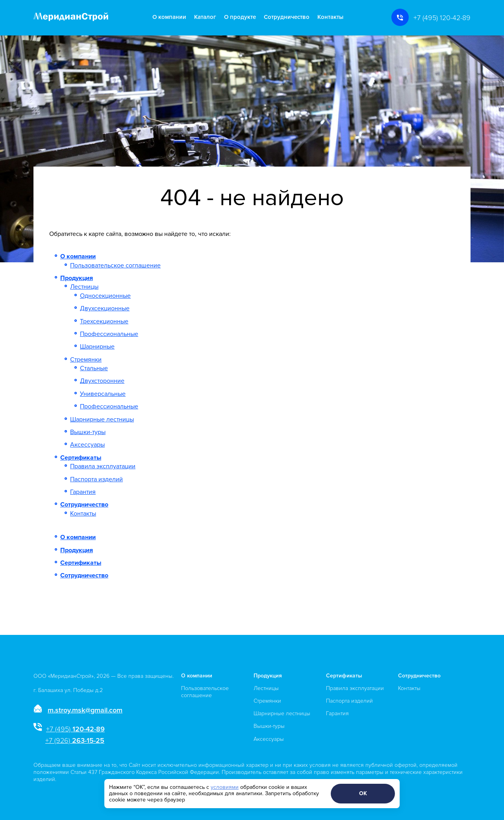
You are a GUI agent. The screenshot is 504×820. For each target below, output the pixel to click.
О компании (169, 17)
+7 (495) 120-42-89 (442, 18)
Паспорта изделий (96, 479)
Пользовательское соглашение (115, 265)
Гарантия (83, 492)
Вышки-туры (88, 432)
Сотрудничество (287, 17)
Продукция (77, 278)
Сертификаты (81, 458)
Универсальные (103, 394)
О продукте (240, 17)
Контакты (330, 17)
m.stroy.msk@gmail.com (85, 710)
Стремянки (86, 360)
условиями (225, 787)
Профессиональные (109, 334)
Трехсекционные (104, 321)
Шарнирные (97, 347)
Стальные (94, 368)
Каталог (205, 17)
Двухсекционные (105, 308)
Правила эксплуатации (103, 466)
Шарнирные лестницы (102, 419)
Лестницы (84, 287)
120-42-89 (75, 729)
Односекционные (105, 296)
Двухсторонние (102, 381)
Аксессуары (87, 445)
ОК (363, 793)
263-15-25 (75, 740)
